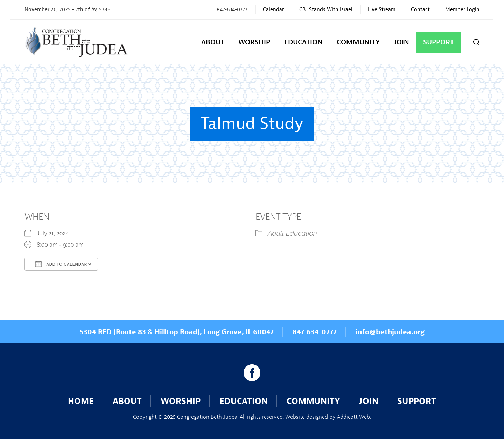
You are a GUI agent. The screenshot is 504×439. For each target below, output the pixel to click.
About (213, 42)
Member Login (462, 10)
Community (358, 42)
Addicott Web (353, 417)
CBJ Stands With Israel (326, 10)
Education (303, 42)
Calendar (273, 10)
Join (401, 42)
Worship (254, 42)
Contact (420, 10)
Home (81, 401)
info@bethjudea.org (390, 332)
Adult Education (292, 233)
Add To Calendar (61, 264)
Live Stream (382, 10)
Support (439, 42)
